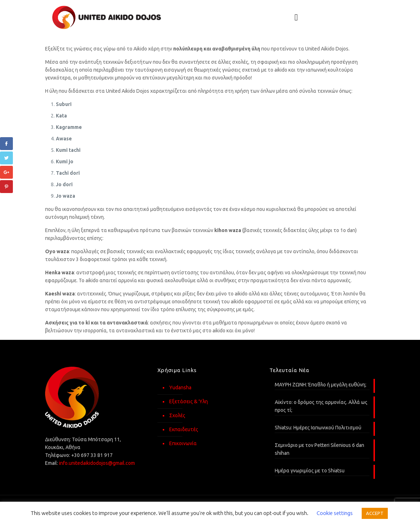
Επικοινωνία (183, 443)
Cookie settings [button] (335, 513)
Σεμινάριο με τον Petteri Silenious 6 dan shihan (319, 449)
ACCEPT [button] (375, 513)
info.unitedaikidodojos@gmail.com (97, 463)
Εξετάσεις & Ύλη (189, 401)
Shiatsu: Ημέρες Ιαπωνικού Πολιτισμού (318, 428)
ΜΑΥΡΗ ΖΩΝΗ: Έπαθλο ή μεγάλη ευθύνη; (321, 385)
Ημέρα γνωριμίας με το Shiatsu (310, 471)
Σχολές (177, 415)
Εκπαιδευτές (184, 429)
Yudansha (180, 387)
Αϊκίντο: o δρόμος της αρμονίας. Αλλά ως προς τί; (321, 406)
